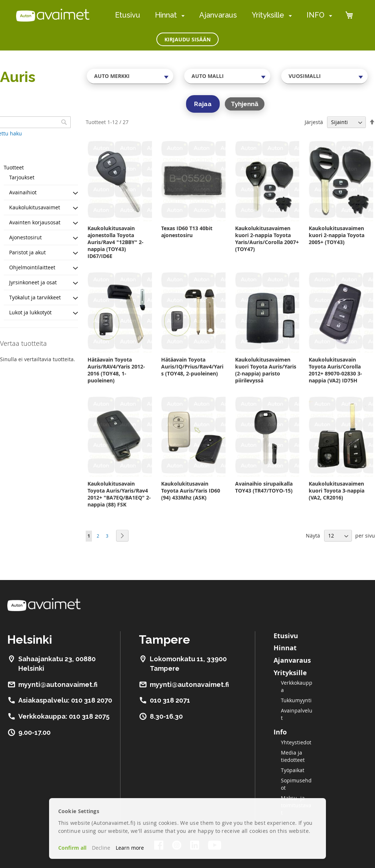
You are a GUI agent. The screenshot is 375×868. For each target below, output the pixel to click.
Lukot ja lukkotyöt (30, 312)
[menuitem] (181, 16)
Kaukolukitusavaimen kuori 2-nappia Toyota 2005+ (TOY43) (337, 235)
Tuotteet (14, 167)
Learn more (130, 848)
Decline (101, 848)
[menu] (224, 15)
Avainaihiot (23, 192)
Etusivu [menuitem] (128, 15)
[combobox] (130, 76)
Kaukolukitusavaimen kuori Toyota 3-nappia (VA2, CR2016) (337, 491)
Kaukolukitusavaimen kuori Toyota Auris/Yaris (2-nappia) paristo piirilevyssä (266, 370)
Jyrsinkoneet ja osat (33, 282)
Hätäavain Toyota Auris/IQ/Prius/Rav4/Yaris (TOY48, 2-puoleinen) (192, 366)
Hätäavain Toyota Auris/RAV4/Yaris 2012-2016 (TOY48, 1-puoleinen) (116, 370)
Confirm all (72, 848)
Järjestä (314, 122)
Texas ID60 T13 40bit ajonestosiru (187, 232)
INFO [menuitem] (315, 15)
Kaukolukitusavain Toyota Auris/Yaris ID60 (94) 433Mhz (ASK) (191, 491)
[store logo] (53, 15)
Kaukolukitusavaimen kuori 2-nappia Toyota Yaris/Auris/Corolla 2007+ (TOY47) (267, 239)
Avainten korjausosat (35, 222)
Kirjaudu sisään (187, 39)
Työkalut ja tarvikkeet (35, 297)
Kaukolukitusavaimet (35, 207)
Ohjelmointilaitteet (32, 267)
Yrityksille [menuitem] (268, 15)
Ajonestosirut (25, 237)
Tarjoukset (22, 177)
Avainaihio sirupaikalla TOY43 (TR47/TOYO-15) (264, 487)
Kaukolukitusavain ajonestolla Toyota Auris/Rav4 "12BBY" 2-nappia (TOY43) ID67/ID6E (116, 242)
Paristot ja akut (27, 252)
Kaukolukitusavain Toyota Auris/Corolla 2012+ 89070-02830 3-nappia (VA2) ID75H (335, 370)
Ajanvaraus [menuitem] (218, 15)
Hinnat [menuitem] (166, 15)
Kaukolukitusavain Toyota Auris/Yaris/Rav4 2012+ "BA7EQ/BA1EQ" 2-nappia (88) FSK (119, 494)
